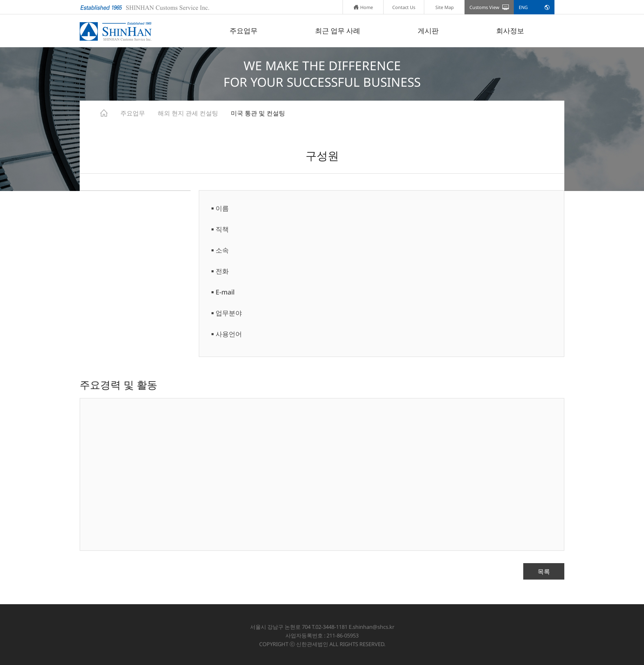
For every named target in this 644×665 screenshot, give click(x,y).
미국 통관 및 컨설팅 (258, 113)
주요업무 (244, 31)
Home (363, 7)
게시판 (428, 31)
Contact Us (404, 7)
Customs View (484, 7)
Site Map (445, 7)
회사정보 (510, 31)
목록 (544, 571)
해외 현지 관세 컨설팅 (188, 113)
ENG (523, 7)
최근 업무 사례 (338, 31)
